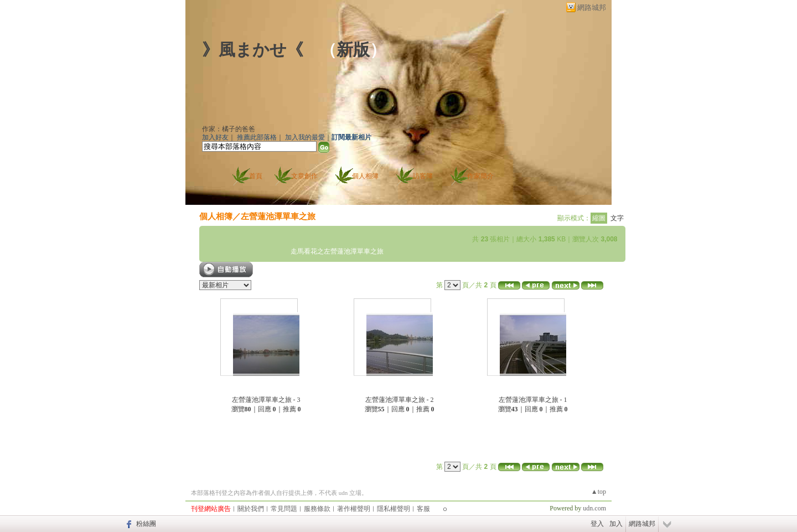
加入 (616, 524)
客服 (423, 509)
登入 (597, 524)
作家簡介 (480, 176)
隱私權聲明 (394, 509)
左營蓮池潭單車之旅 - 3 (266, 400)
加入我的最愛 (305, 137)
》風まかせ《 (253, 50)
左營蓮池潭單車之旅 (278, 216)
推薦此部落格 (257, 137)
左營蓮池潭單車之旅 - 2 (400, 400)
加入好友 (215, 137)
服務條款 (317, 509)
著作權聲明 (354, 509)
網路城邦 (592, 7)
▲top (599, 492)
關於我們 (251, 509)
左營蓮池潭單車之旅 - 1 (533, 400)
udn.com (594, 508)
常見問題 (284, 509)
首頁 (256, 176)
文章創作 (304, 176)
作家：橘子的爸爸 (229, 129)
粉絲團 (146, 524)
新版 (353, 50)
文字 (617, 218)
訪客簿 (423, 176)
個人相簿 (365, 176)
